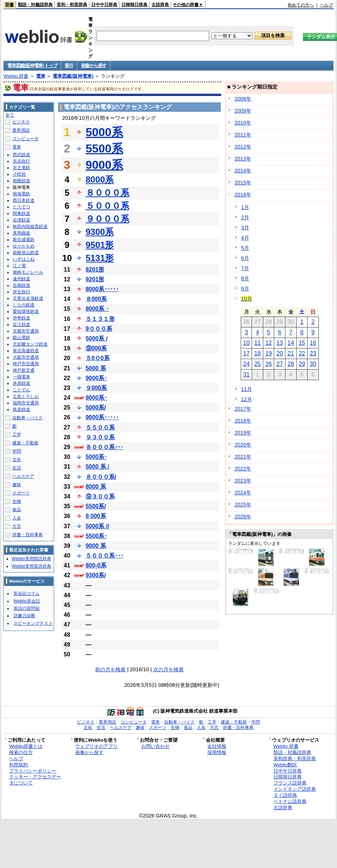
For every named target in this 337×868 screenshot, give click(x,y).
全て (10, 115)
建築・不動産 (25, 443)
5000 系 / (98, 467)
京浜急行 (21, 161)
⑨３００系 (100, 496)
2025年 (243, 505)
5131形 (100, 258)
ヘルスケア (23, 476)
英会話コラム (27, 594)
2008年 (243, 99)
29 (302, 364)
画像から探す (94, 66)
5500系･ (97, 536)
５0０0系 (98, 358)
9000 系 (96, 546)
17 (247, 353)
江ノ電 (19, 266)
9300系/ (96, 575)
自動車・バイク (28, 418)
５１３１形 (100, 319)
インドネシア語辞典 (295, 789)
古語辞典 (160, 5)
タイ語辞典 (285, 795)
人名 (17, 518)
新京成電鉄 (24, 240)
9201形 (95, 279)
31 (247, 374)
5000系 (104, 132)
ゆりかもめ (24, 246)
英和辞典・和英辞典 (295, 759)
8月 (245, 278)
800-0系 (96, 565)
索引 (69, 66)
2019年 (243, 433)
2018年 (243, 421)
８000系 (96, 299)
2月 (245, 217)
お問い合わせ (155, 746)
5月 (245, 248)
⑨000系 (96, 348)
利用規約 (19, 765)
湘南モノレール (28, 272)
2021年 (243, 457)
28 (291, 364)
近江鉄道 (21, 325)
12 (269, 343)
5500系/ (96, 506)
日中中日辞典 (104, 5)
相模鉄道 (21, 181)
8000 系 (96, 487)
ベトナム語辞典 (290, 801)
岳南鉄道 (21, 285)
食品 (17, 510)
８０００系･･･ (105, 447)
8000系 (100, 180)
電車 (41, 76)
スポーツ (21, 493)
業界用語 (21, 130)
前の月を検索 (110, 669)
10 (247, 343)
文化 (17, 460)
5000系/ (96, 407)
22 (302, 353)
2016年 (243, 195)
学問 (17, 451)
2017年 (243, 409)
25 (257, 364)
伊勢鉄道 (21, 318)
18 (257, 353)
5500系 (104, 148)
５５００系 (100, 427)
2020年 (243, 445)
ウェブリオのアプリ (96, 746)
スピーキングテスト (33, 623)
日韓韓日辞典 (134, 5)
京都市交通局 (26, 331)
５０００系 (107, 206)
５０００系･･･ (105, 556)
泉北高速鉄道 (26, 351)
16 (313, 343)
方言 (17, 526)
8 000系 (96, 516)
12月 (247, 399)
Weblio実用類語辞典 (31, 559)
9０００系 (99, 329)
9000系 (104, 165)
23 (313, 353)
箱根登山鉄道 (26, 253)
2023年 (243, 481)
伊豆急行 (21, 292)
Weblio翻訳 (285, 765)
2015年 (243, 183)
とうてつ (21, 207)
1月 (245, 207)
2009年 (243, 111)
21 (291, 353)
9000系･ (97, 378)
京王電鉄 (21, 168)
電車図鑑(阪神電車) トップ (32, 66)
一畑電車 (21, 377)
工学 (17, 435)
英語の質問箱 (27, 608)
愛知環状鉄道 (26, 311)
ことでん (21, 390)
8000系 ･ (97, 309)
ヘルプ (326, 5)
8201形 (95, 270)
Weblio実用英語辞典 (31, 566)
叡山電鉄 (21, 338)
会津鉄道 (21, 220)
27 (280, 364)
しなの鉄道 (24, 305)
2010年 (243, 123)
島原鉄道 (21, 409)
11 (257, 343)
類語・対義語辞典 (35, 5)
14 (291, 343)
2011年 (243, 135)
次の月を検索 (168, 669)
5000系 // (98, 526)
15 (302, 343)
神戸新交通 (24, 370)
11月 (247, 389)
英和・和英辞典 (72, 5)
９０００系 (107, 219)
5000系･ (97, 457)
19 (269, 353)
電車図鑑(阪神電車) (73, 76)
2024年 (243, 493)
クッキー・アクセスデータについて (35, 780)
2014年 (243, 171)
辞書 (9, 5)
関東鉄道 (21, 213)
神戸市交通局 (26, 364)
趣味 (17, 485)
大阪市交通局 (26, 357)
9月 (245, 289)
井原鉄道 (21, 383)
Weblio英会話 (27, 601)
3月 (245, 228)
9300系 (100, 232)
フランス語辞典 (290, 783)
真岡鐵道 (21, 233)
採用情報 (217, 752)
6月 (245, 258)
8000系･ (97, 398)
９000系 (96, 388)
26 (269, 364)
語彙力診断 (24, 616)
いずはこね (24, 259)
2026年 (243, 517)
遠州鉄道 (21, 279)
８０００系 (107, 193)
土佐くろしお (26, 396)
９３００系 (100, 437)
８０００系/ (101, 477)
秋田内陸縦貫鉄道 (30, 227)
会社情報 (217, 746)
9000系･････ (102, 417)
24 (247, 364)
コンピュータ (25, 139)
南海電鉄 (21, 194)
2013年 (243, 159)
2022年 (243, 469)
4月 (245, 238)
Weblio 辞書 (16, 76)
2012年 (243, 147)
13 (280, 343)
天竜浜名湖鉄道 (28, 298)
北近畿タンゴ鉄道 (30, 344)
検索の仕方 (21, 752)
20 (280, 353)
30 (313, 364)
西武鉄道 (21, 155)
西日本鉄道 (24, 200)
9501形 (100, 245)
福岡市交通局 (26, 403)
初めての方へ (301, 5)
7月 (245, 268)
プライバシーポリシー (33, 771)
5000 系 (96, 368)
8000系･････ (102, 289)
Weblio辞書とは (26, 746)
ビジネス (21, 122)
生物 (17, 501)
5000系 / (97, 339)
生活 (17, 468)
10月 (247, 299)
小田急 (19, 174)
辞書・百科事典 (28, 535)
